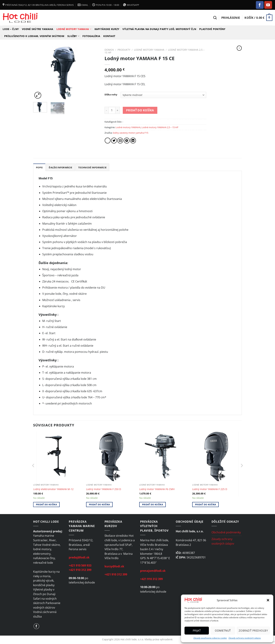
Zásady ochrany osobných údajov (245, 638)
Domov (109, 50)
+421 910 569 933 (80, 565)
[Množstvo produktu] (112, 110)
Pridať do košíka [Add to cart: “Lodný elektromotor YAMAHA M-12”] (46, 505)
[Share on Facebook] (108, 141)
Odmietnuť (223, 630)
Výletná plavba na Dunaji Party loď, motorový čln (159, 29)
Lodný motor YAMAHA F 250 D (104, 489)
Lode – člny (11, 29)
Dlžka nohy (111, 95)
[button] (268, 600)
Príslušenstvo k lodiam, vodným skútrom (34, 36)
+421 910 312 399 (80, 570)
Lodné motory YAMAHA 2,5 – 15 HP (160, 127)
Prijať (197, 630)
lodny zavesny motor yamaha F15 (131, 133)
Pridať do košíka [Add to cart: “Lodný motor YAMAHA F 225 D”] (206, 505)
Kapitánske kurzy (107, 29)
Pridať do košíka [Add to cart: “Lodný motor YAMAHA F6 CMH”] (153, 505)
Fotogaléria (91, 36)
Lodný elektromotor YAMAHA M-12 (53, 489)
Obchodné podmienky (226, 532)
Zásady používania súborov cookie (210, 638)
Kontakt (109, 36)
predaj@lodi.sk (79, 557)
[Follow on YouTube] (268, 5)
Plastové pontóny (212, 29)
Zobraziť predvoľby (253, 630)
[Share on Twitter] (114, 141)
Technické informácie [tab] (92, 167)
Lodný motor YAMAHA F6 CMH (157, 489)
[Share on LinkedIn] (133, 141)
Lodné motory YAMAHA (74, 29)
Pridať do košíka (140, 110)
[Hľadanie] (215, 18)
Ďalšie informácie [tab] (60, 167)
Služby (73, 36)
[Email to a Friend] (120, 141)
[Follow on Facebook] (260, 5)
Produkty (124, 50)
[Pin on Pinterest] (127, 141)
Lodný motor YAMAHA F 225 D (210, 489)
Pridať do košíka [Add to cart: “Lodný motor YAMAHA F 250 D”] (99, 505)
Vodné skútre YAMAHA (38, 29)
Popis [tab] (39, 167)
